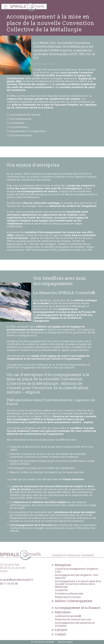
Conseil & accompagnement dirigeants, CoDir (77, 570)
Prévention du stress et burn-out (73, 619)
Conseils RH (61, 590)
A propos (61, 630)
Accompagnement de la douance (78, 608)
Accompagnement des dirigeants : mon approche (77, 576)
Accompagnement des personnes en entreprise (75, 624)
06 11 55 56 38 (9, 584)
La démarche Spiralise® (68, 616)
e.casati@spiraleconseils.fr (17, 580)
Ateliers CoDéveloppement (74, 601)
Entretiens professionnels (69, 594)
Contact (60, 634)
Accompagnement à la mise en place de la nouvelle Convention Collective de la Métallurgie (78, 584)
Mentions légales (65, 642)
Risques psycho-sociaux (68, 597)
